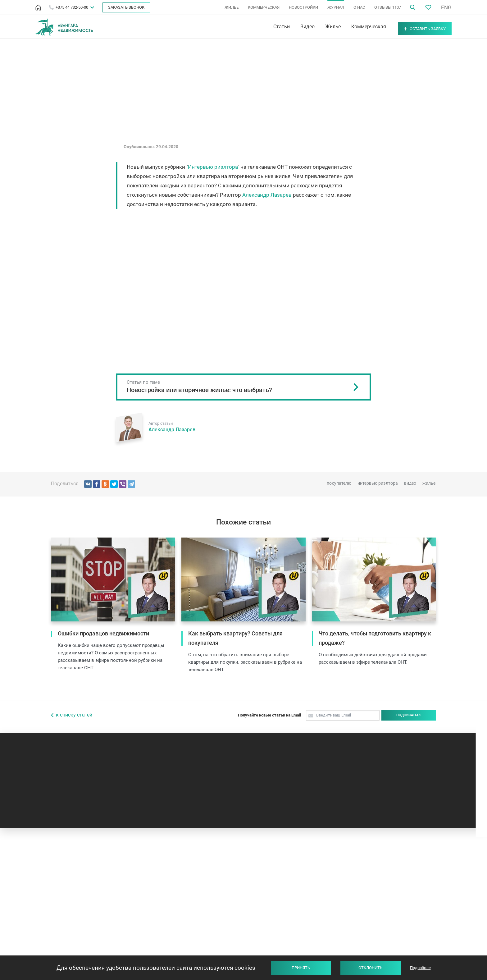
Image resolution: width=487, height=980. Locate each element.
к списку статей (74, 715)
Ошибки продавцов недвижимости (103, 633)
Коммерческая (353, 27)
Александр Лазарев (267, 195)
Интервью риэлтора (213, 167)
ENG (446, 7)
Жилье (317, 27)
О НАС (359, 7)
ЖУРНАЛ (336, 7)
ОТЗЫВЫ (388, 7)
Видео (292, 27)
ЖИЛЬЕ (232, 7)
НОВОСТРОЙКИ (303, 7)
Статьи (266, 27)
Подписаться (409, 715)
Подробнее (420, 968)
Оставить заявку (417, 27)
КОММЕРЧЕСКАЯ (264, 7)
